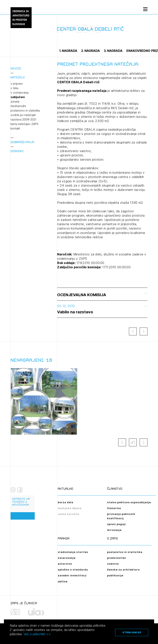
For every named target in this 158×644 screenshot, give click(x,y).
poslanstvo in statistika (25, 111)
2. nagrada (91, 51)
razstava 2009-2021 (23, 120)
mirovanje (114, 530)
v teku (15, 88)
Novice (16, 68)
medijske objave (70, 508)
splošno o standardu (73, 570)
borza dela (66, 502)
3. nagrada (113, 51)
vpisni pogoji (116, 524)
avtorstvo (65, 564)
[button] (133, 442)
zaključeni (18, 97)
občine (63, 581)
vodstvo (113, 564)
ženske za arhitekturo (123, 570)
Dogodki (17, 151)
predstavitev (117, 558)
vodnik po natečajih (23, 115)
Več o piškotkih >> (37, 634)
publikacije (115, 575)
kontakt (15, 128)
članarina (114, 508)
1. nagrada (68, 51)
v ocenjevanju (20, 93)
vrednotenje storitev (73, 552)
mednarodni (18, 106)
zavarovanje (67, 558)
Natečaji (18, 77)
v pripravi (17, 84)
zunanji (15, 102)
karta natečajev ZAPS (24, 124)
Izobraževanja (22, 142)
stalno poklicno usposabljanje (129, 502)
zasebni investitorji (72, 575)
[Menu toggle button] (145, 9)
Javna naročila (68, 514)
